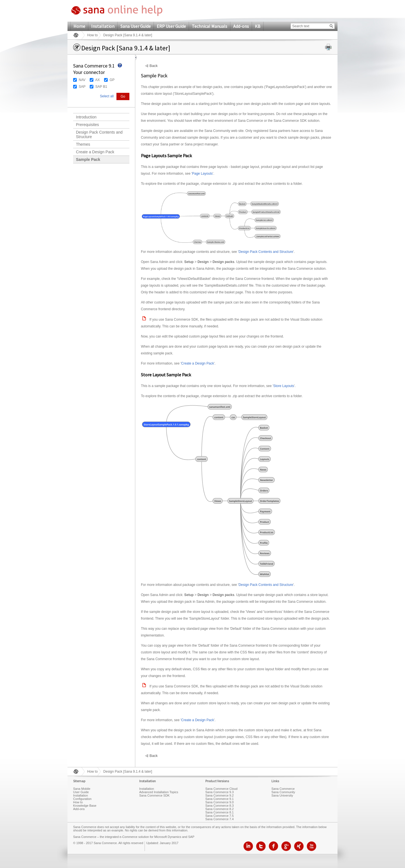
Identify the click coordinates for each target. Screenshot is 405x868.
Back (154, 66)
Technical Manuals (210, 26)
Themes (83, 144)
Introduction (86, 117)
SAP (82, 87)
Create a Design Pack (95, 152)
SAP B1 (101, 87)
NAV (82, 80)
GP (112, 80)
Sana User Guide (136, 26)
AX (98, 80)
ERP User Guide (171, 26)
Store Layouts (284, 386)
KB (258, 26)
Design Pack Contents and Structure (99, 134)
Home (79, 26)
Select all (107, 96)
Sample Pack (88, 159)
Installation (103, 26)
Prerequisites (87, 125)
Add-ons (241, 26)
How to (92, 35)
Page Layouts (202, 174)
